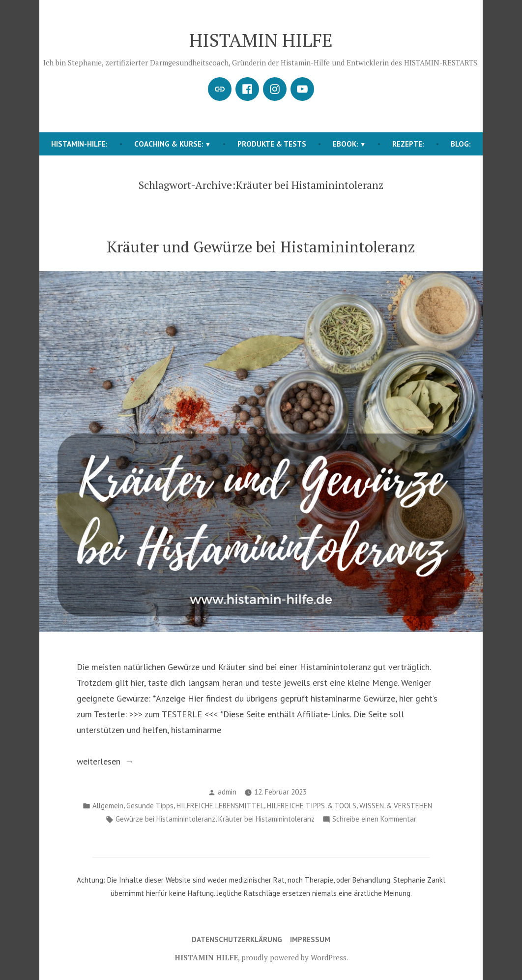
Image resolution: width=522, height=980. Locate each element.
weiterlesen (114, 762)
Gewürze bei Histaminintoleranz (165, 819)
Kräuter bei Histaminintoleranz (266, 819)
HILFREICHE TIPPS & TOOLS (312, 806)
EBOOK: (346, 144)
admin (227, 792)
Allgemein (108, 806)
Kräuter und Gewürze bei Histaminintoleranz (261, 247)
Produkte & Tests (272, 144)
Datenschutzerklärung (237, 939)
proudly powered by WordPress (294, 957)
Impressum (310, 939)
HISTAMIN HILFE (261, 40)
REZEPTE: (408, 144)
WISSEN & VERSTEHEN (396, 806)
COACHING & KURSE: (169, 144)
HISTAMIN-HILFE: (79, 144)
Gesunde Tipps (150, 806)
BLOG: (461, 144)
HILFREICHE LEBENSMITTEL (220, 806)
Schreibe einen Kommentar (374, 819)
